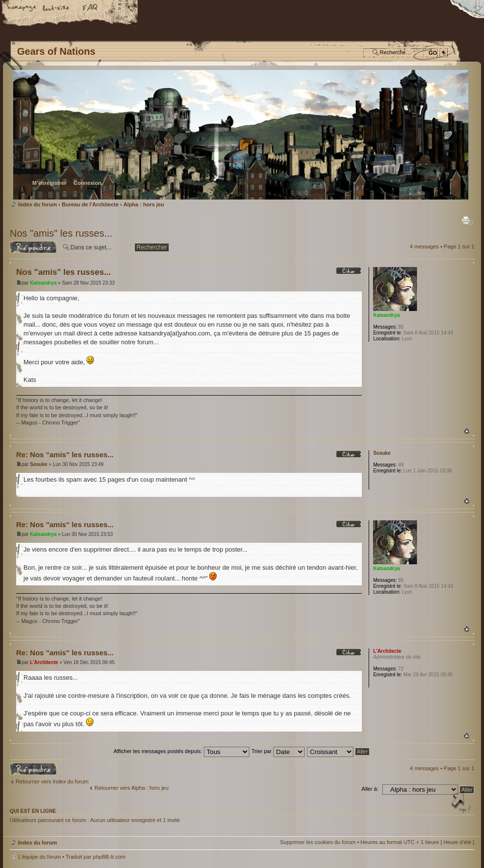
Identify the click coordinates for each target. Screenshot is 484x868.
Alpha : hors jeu (143, 204)
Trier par (278, 751)
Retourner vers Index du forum (52, 781)
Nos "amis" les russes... (61, 233)
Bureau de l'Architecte (90, 204)
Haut (467, 431)
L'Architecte (44, 662)
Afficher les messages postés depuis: (181, 751)
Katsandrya (43, 283)
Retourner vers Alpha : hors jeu (132, 788)
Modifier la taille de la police (56, 8)
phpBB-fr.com (109, 857)
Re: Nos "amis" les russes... (65, 455)
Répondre (33, 247)
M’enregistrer (49, 183)
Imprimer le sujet (467, 221)
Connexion (87, 183)
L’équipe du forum (39, 857)
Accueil (22, 8)
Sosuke (39, 464)
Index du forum (241, 135)
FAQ (90, 8)
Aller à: (370, 789)
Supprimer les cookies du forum (318, 842)
